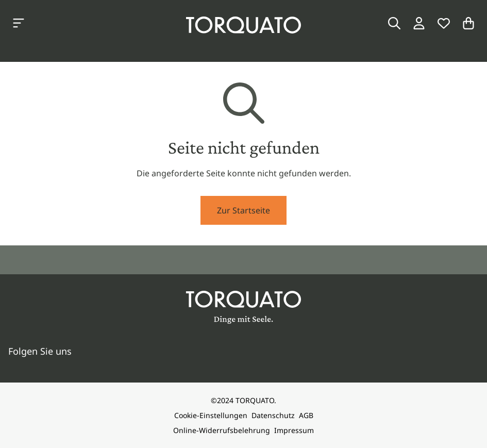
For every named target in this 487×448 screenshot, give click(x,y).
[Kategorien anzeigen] (19, 23)
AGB (306, 415)
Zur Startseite (243, 210)
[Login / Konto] (419, 23)
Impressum (294, 430)
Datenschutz (273, 415)
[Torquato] (243, 25)
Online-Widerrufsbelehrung (222, 430)
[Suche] (394, 23)
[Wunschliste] (444, 23)
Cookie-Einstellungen (211, 415)
